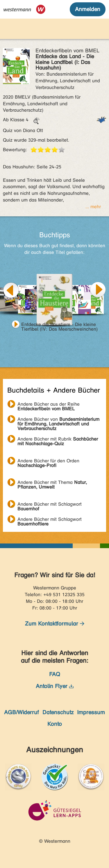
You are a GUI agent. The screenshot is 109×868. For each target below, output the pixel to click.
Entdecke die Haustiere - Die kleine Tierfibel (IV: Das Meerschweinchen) (59, 325)
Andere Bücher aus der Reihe (49, 405)
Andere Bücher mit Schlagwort (50, 505)
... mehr (93, 207)
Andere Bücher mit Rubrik (58, 440)
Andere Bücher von (58, 420)
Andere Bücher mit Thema (52, 483)
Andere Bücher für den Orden (48, 461)
